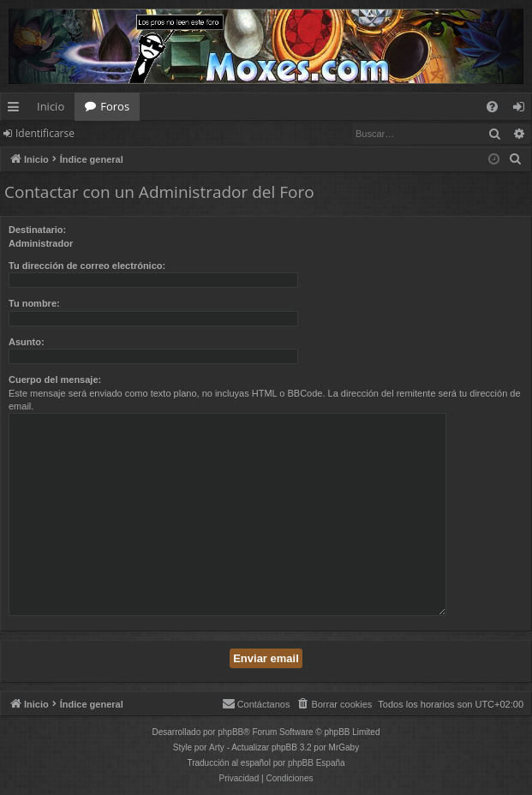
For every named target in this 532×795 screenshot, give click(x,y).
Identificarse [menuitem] (523, 110)
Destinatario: (37, 230)
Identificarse (45, 133)
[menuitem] (492, 107)
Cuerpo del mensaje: (55, 380)
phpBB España (317, 763)
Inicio (51, 106)
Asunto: (27, 342)
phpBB (230, 732)
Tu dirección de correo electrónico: (87, 266)
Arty (217, 747)
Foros (115, 106)
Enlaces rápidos (17, 110)
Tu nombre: (34, 303)
